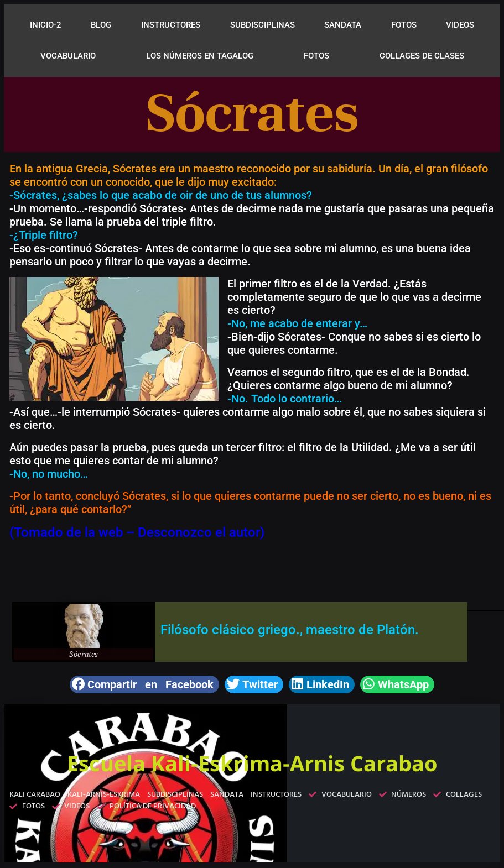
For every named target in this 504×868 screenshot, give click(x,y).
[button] (144, 684)
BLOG (101, 25)
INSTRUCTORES (171, 25)
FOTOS (404, 25)
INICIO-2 (46, 25)
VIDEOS (460, 25)
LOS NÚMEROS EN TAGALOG (200, 56)
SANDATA (343, 25)
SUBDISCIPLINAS (263, 25)
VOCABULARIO (68, 56)
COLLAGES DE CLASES (422, 56)
